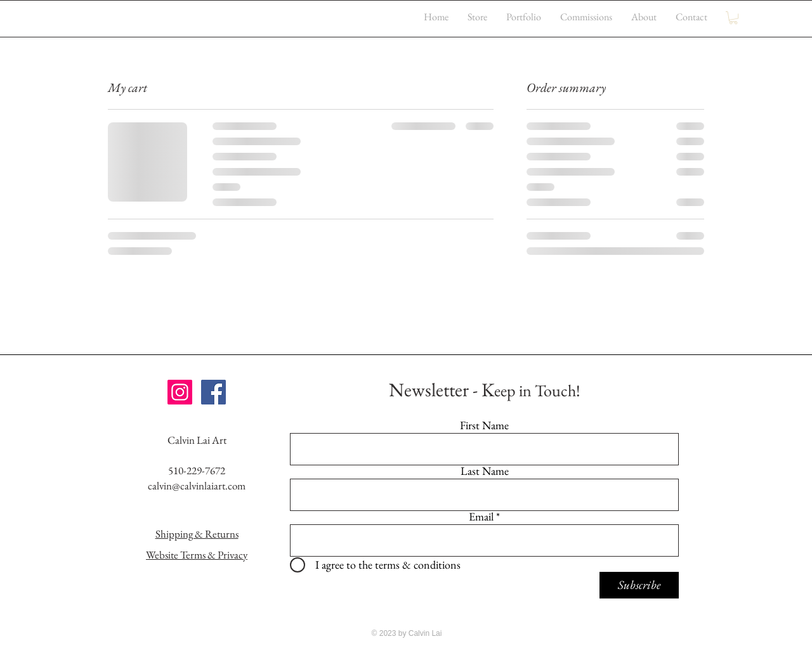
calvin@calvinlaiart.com (197, 486)
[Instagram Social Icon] (180, 392)
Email (481, 517)
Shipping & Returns (197, 534)
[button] (733, 18)
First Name (484, 425)
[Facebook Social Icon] (213, 392)
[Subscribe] (639, 585)
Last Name (485, 471)
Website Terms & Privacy (197, 555)
